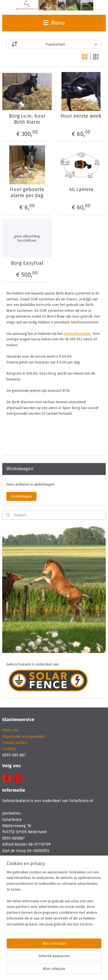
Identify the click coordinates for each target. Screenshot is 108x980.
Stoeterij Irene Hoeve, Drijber (29, 910)
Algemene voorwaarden (23, 737)
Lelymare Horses (18, 897)
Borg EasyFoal (27, 263)
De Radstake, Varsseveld (24, 934)
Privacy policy (15, 743)
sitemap (57, 961)
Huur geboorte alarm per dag (27, 193)
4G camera (81, 190)
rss (68, 961)
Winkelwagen (21, 496)
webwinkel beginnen (88, 961)
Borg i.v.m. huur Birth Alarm (27, 119)
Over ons (10, 730)
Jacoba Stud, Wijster (20, 922)
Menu (54, 23)
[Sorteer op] (54, 44)
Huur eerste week (81, 116)
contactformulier (77, 333)
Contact (9, 749)
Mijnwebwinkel (63, 970)
